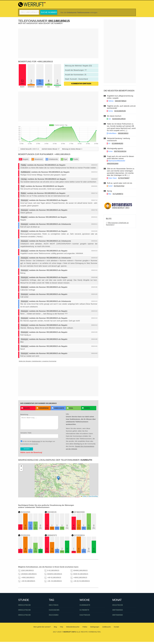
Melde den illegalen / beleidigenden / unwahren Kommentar (38, 361)
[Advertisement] (58, 43)
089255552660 (113, 164)
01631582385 (54, 610)
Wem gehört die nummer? (42, 627)
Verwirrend (43, 408)
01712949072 (118, 194)
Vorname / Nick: (39, 435)
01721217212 (119, 186)
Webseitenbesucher (73, 627)
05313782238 (118, 605)
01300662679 (85, 605)
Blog (55, 627)
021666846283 (117, 143)
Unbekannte (58, 408)
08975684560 (118, 615)
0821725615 (54, 605)
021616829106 (120, 111)
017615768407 (124, 178)
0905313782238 (24, 605)
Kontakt (116, 627)
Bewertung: (39, 422)
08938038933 (123, 133)
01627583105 (85, 615)
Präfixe (85, 627)
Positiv (86, 408)
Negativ (26, 408)
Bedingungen (36, 441)
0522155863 (54, 615)
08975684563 (118, 610)
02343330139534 (119, 119)
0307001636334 (120, 151)
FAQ (61, 627)
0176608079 (84, 610)
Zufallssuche (107, 627)
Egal (70, 408)
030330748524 (121, 101)
